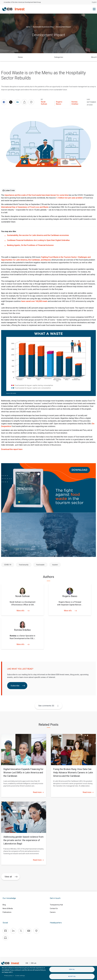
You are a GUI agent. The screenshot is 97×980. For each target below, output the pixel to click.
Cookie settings (20, 976)
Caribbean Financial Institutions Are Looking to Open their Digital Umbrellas (38, 240)
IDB (27, 963)
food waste (40, 565)
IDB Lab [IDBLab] (34, 963)
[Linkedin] (13, 931)
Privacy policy (8, 976)
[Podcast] (36, 931)
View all (11, 877)
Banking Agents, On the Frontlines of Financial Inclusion (30, 245)
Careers (53, 912)
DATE (88, 99)
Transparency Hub (56, 905)
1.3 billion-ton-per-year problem (69, 198)
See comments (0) (46, 706)
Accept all (72, 976)
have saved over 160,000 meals (34, 301)
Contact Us (54, 908)
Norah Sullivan (44, 103)
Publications (7, 912)
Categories (59, 57)
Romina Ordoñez (75, 103)
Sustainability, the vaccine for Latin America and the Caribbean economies (38, 235)
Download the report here (12, 449)
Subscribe (18, 686)
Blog (4, 905)
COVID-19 (8, 565)
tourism (55, 565)
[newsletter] (5, 938)
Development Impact (63, 27)
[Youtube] (29, 931)
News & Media (8, 908)
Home (28, 27)
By (42, 99)
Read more (38, 792)
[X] (21, 931)
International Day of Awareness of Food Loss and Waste (25, 207)
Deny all (72, 969)
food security (24, 565)
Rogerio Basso (59, 103)
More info (22, 611)
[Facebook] (5, 931)
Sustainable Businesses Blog (43, 27)
